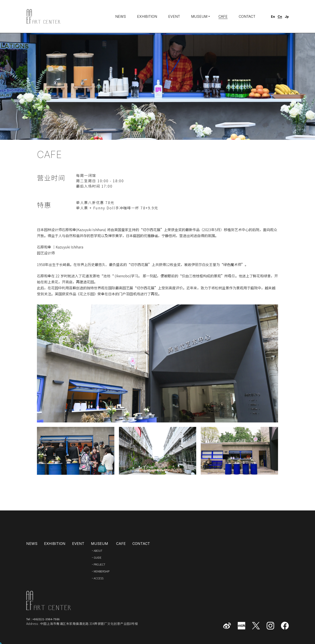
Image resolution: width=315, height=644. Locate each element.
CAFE (223, 16)
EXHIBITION (147, 16)
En (273, 17)
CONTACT (247, 16)
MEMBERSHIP (102, 571)
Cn (280, 17)
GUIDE (98, 557)
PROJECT (99, 564)
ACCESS (99, 578)
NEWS (121, 16)
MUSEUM (199, 16)
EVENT (174, 16)
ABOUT (98, 551)
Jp (287, 17)
